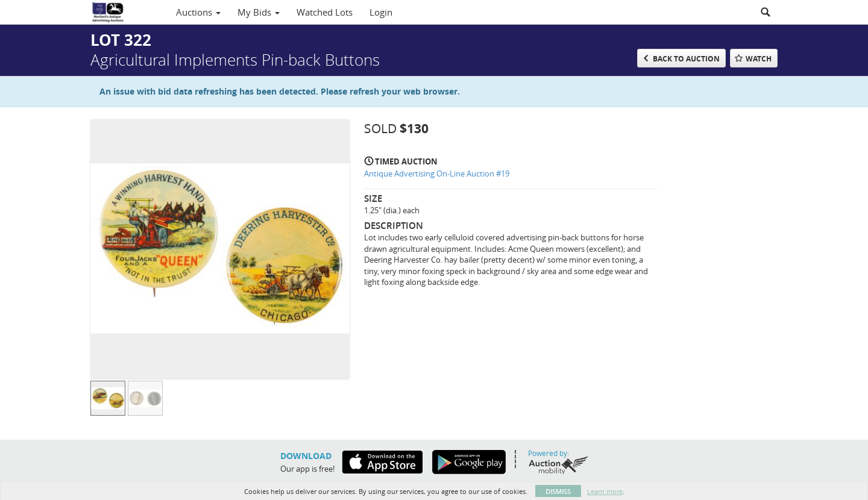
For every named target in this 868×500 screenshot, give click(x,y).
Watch (759, 59)
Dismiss (558, 491)
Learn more (605, 491)
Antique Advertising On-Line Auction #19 (437, 173)
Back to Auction (686, 59)
